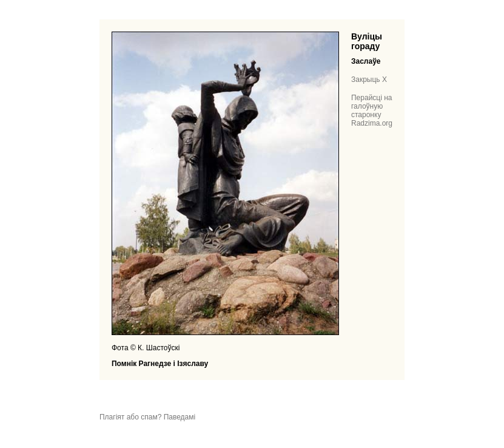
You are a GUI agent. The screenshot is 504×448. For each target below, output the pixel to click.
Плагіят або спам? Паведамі (147, 417)
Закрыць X (369, 80)
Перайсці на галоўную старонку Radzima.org (372, 110)
